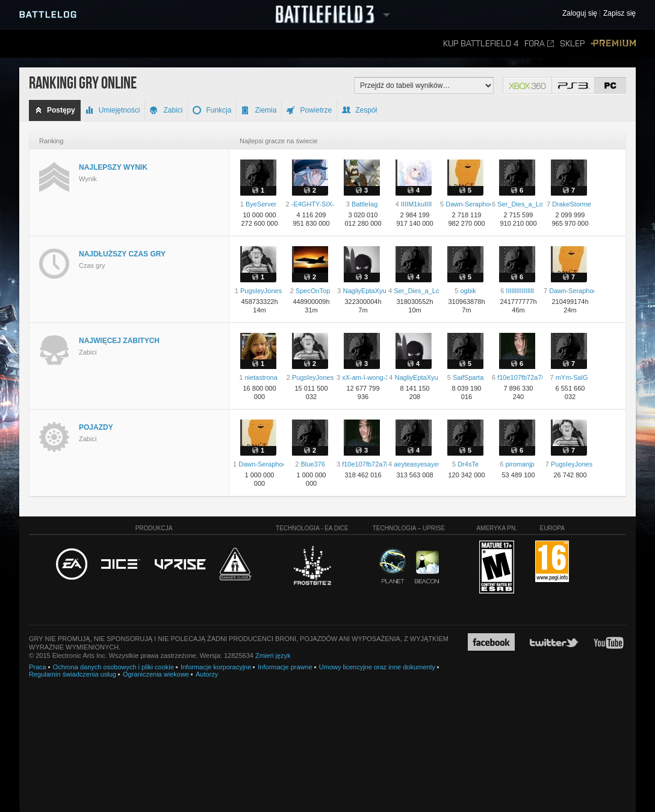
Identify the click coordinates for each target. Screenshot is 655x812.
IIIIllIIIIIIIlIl (520, 291)
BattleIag (365, 204)
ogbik (468, 291)
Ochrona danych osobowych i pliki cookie (113, 667)
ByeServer (261, 204)
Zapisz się (619, 14)
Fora (539, 44)
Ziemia (259, 110)
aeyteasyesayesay (421, 464)
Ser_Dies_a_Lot (521, 204)
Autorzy (207, 674)
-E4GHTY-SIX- (313, 204)
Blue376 (312, 464)
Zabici (166, 110)
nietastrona (261, 377)
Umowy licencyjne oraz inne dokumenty (377, 667)
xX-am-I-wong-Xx (368, 377)
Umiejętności (113, 110)
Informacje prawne (285, 667)
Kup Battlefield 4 (481, 44)
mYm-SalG (572, 377)
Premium (613, 44)
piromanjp (520, 464)
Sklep (572, 44)
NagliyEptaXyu (365, 291)
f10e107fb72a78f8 (524, 377)
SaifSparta (468, 377)
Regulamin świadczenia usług (73, 674)
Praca (38, 667)
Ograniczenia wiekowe (156, 674)
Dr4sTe (468, 464)
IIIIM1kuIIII (416, 204)
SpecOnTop (313, 291)
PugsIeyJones (261, 291)
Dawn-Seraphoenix (474, 204)
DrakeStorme (572, 204)
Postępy (54, 110)
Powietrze (309, 110)
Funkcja (212, 110)
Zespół (359, 110)
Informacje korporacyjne (216, 667)
